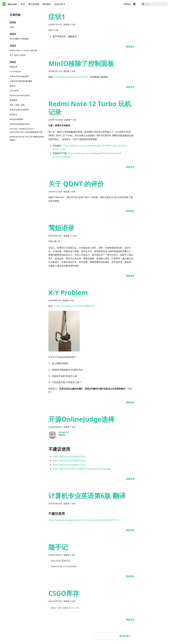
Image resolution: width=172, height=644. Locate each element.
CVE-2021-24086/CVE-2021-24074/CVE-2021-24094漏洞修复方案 (26, 130)
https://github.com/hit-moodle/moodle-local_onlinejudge (82, 469)
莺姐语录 (13, 67)
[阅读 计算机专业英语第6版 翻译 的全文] (130, 530)
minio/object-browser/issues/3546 (71, 77)
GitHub (127, 4)
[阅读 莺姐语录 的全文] (130, 276)
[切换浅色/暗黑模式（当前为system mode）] (135, 4)
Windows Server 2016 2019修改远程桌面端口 (27, 138)
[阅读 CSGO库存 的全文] (130, 620)
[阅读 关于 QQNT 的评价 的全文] (130, 211)
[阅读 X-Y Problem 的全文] (130, 402)
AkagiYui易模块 (16, 119)
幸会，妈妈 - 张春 (17, 105)
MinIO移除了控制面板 (19, 39)
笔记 (23, 4)
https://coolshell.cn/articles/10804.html (75, 306)
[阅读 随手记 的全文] (130, 576)
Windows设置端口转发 (20, 124)
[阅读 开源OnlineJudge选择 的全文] (130, 479)
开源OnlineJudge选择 (19, 76)
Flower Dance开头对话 (20, 95)
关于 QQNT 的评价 (18, 55)
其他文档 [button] (59, 4)
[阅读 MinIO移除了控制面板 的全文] (130, 87)
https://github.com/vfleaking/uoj (69, 461)
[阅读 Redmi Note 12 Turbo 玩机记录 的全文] (130, 167)
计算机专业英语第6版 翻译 (21, 81)
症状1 (12, 27)
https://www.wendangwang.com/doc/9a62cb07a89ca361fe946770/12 (84, 520)
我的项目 (47, 4)
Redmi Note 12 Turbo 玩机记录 (23, 50)
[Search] (154, 4)
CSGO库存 (14, 91)
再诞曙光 (13, 100)
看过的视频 (34, 4)
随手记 (13, 86)
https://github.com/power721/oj (69, 465)
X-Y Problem (15, 72)
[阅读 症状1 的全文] (130, 47)
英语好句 (13, 114)
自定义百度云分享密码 (19, 110)
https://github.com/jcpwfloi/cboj (69, 456)
